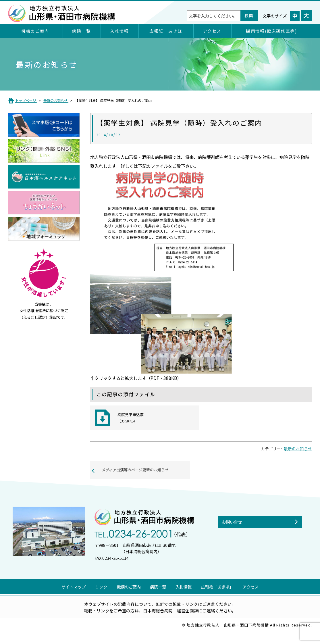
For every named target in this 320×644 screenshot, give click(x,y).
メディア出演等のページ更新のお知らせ (139, 479)
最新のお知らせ (298, 457)
